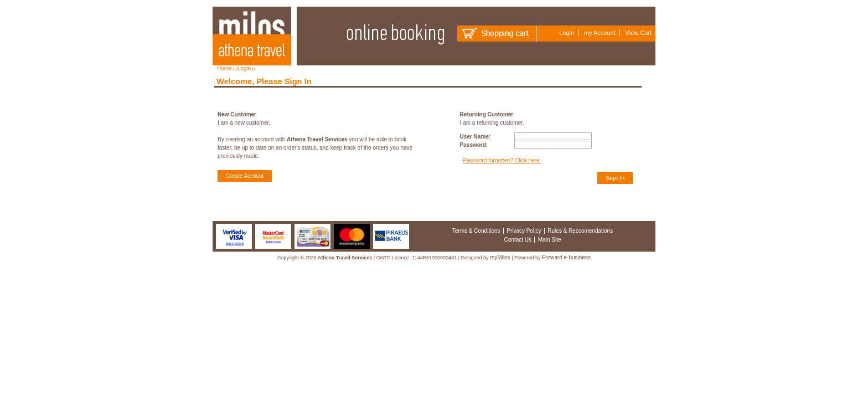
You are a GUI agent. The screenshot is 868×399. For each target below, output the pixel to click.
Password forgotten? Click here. (502, 160)
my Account (600, 33)
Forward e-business (566, 257)
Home (224, 68)
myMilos (500, 257)
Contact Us (518, 240)
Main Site (550, 240)
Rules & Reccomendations (580, 231)
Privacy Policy (524, 231)
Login (567, 33)
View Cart (639, 33)
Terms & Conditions (476, 231)
